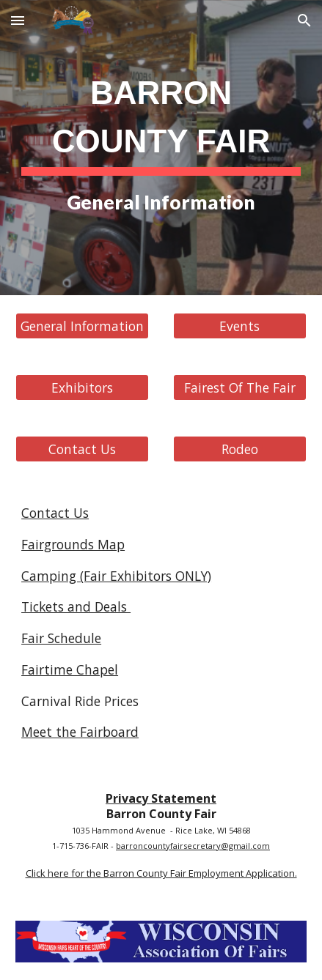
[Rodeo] (240, 449)
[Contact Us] (82, 449)
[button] (18, 20)
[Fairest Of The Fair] (240, 388)
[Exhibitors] (82, 388)
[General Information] (82, 326)
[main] (161, 148)
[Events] (240, 326)
